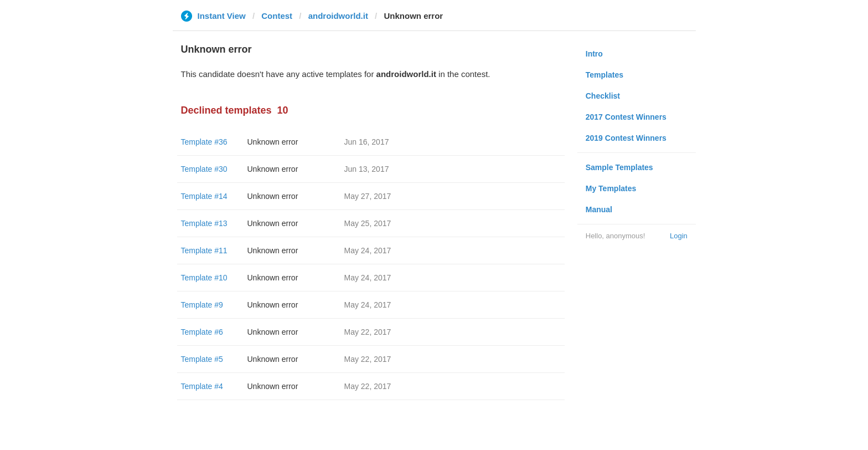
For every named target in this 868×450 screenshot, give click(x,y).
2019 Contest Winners (626, 138)
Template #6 (202, 332)
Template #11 (204, 250)
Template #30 (204, 169)
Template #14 (204, 196)
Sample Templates (619, 167)
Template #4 (202, 386)
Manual (599, 209)
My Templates (611, 188)
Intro (594, 54)
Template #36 (204, 142)
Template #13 (204, 223)
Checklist (603, 96)
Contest (277, 16)
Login (679, 236)
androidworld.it (338, 16)
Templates (604, 75)
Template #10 (204, 278)
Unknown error (273, 142)
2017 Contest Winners (626, 117)
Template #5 (202, 359)
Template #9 (202, 305)
